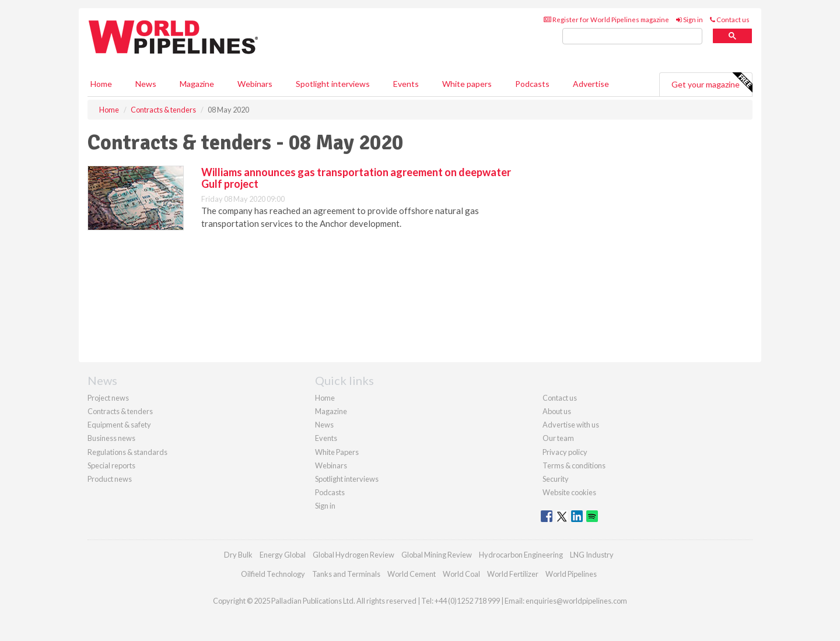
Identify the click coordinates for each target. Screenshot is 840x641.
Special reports (111, 465)
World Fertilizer (513, 574)
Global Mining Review (437, 555)
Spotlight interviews (333, 84)
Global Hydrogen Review (353, 555)
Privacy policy (565, 452)
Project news (108, 398)
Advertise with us (571, 425)
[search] (632, 36)
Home (101, 84)
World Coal (461, 574)
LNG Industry (592, 555)
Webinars (255, 84)
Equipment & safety (119, 425)
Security (556, 479)
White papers (467, 84)
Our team (558, 438)
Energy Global (283, 555)
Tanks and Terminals (346, 574)
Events (406, 84)
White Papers (337, 452)
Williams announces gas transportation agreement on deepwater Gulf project (356, 178)
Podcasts (532, 84)
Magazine (197, 84)
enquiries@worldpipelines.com (576, 601)
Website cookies (569, 492)
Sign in (689, 20)
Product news (110, 479)
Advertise (591, 84)
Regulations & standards (127, 452)
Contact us (730, 20)
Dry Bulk (238, 555)
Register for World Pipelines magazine (606, 20)
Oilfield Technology (273, 574)
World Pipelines (571, 574)
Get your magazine (712, 83)
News (324, 425)
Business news (111, 438)
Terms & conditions (574, 465)
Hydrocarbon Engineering (521, 555)
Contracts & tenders (120, 411)
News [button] (146, 84)
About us (557, 411)
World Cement (412, 574)
